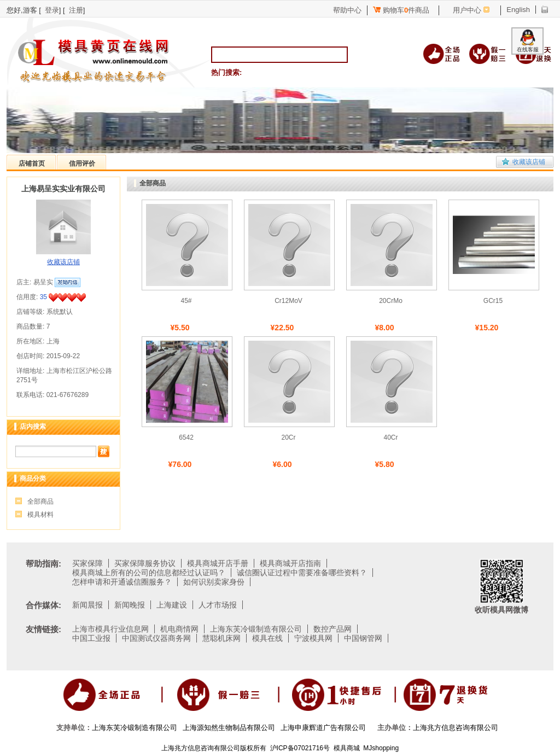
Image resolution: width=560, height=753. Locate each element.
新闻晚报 (130, 605)
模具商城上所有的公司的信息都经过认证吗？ (149, 573)
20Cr (288, 437)
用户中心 (467, 10)
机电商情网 (179, 629)
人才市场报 (218, 605)
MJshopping (381, 748)
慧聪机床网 (221, 638)
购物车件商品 (401, 10)
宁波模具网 (313, 638)
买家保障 (87, 563)
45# (186, 301)
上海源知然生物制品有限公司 (229, 728)
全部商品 (40, 501)
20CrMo (391, 301)
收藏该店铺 (529, 162)
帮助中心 (347, 10)
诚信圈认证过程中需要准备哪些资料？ (302, 573)
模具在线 (267, 638)
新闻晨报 (87, 605)
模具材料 (40, 515)
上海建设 (172, 605)
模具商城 (347, 748)
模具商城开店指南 (290, 563)
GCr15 (493, 301)
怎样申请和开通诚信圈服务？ (122, 582)
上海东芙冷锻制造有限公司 (256, 629)
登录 (52, 10)
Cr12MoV (288, 301)
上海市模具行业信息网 (110, 629)
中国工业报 (91, 638)
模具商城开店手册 (218, 563)
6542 (186, 437)
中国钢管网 (363, 638)
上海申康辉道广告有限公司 (323, 728)
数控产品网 (332, 629)
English (518, 10)
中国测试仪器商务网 (156, 638)
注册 (76, 10)
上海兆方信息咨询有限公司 (456, 728)
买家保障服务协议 (145, 563)
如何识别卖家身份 (214, 582)
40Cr (390, 437)
